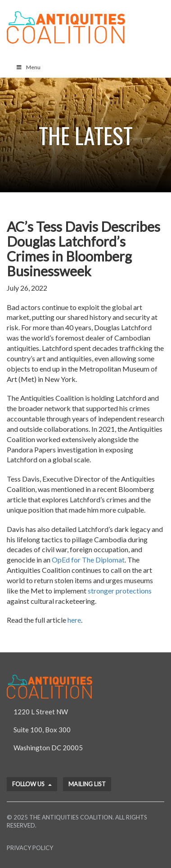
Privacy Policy (30, 848)
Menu (28, 67)
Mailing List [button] (87, 784)
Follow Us (32, 784)
